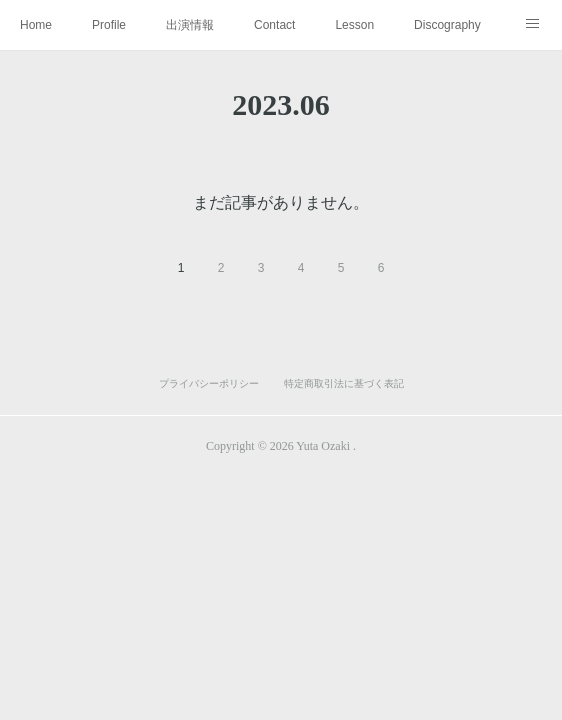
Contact (274, 25)
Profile (109, 25)
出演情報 (190, 25)
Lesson (354, 25)
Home (36, 25)
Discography (447, 25)
